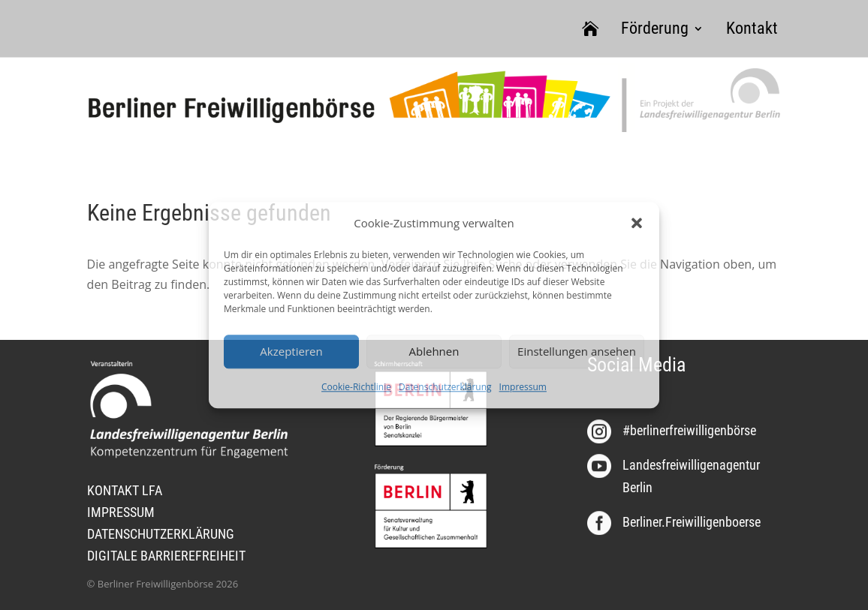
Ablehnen (434, 352)
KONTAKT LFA (125, 490)
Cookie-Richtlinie (356, 387)
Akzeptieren (291, 352)
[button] (637, 223)
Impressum (523, 387)
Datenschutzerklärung (445, 387)
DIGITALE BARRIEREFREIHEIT (166, 556)
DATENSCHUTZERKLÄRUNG (161, 534)
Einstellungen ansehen (577, 352)
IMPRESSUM (121, 512)
